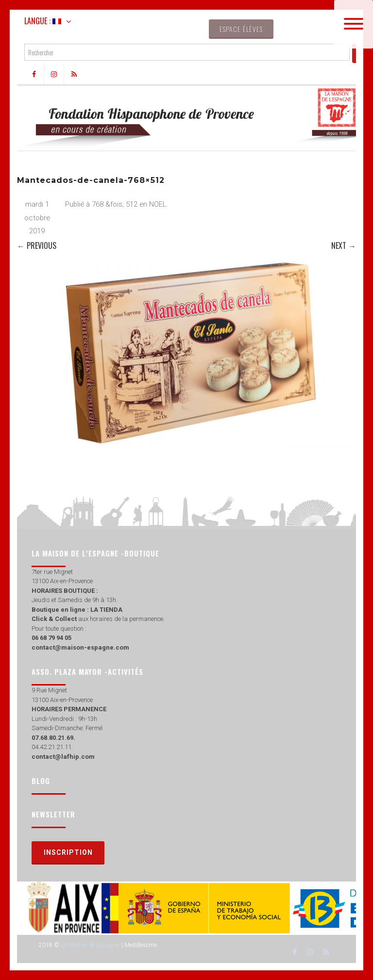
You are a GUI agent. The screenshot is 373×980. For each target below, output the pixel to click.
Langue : (43, 21)
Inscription (68, 852)
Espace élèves (241, 29)
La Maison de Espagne (90, 945)
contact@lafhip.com (63, 757)
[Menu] (354, 24)
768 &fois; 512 (115, 204)
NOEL (158, 204)
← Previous (37, 245)
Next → (344, 245)
